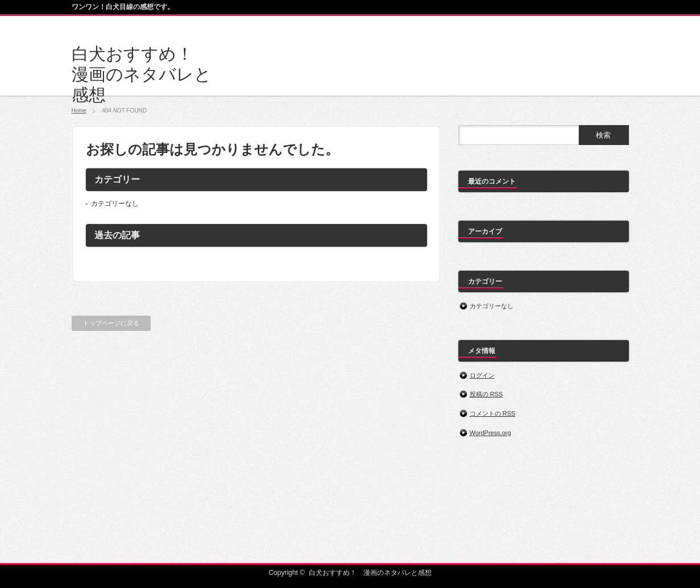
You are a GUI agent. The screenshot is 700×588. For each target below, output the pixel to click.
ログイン (482, 375)
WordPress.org (490, 433)
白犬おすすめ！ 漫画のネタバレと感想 (142, 74)
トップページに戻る (111, 323)
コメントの (493, 413)
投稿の (486, 394)
